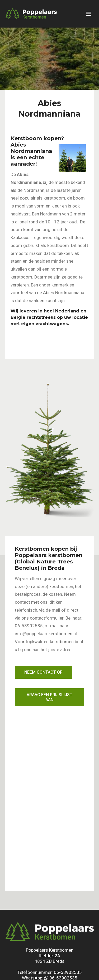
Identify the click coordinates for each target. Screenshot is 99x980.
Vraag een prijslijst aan (49, 697)
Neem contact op (43, 672)
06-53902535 (68, 972)
